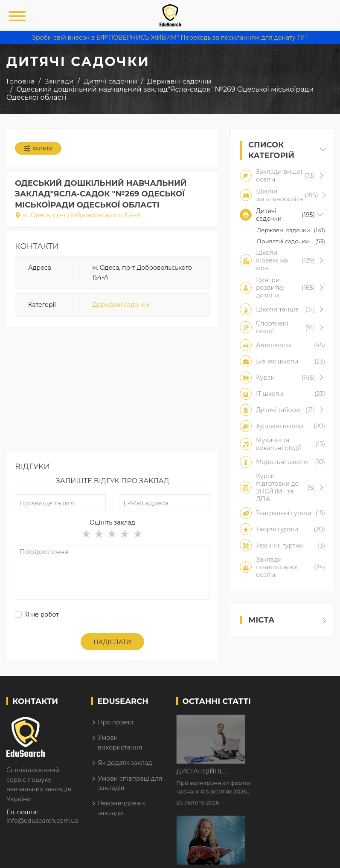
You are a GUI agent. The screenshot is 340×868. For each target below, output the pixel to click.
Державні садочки (121, 305)
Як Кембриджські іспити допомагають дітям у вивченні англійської (287, 775)
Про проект (116, 722)
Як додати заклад (125, 763)
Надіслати (113, 642)
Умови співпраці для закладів (130, 783)
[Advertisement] (112, 391)
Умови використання (120, 742)
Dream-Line (316, 855)
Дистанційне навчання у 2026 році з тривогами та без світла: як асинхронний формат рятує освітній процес (289, 722)
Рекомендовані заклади (122, 808)
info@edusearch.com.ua (42, 821)
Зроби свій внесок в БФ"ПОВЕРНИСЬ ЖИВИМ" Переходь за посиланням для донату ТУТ (170, 37)
